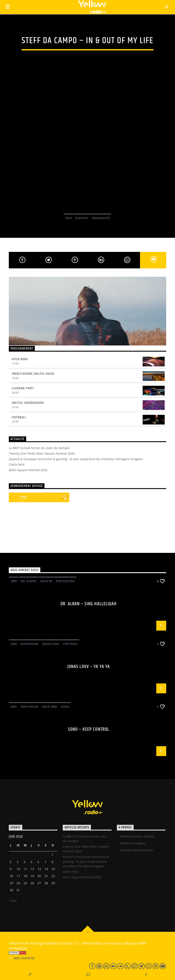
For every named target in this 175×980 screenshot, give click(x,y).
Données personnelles (137, 850)
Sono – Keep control (89, 729)
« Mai (13, 901)
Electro (82, 218)
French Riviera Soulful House (33, 374)
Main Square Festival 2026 (28, 470)
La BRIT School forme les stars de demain (39, 448)
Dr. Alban (29, 581)
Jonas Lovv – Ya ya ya (89, 667)
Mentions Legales (133, 843)
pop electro (65, 581)
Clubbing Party (23, 388)
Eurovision (29, 644)
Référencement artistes (137, 836)
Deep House (29, 707)
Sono (65, 707)
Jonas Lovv (51, 644)
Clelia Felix (17, 464)
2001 (14, 707)
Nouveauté (101, 218)
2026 (14, 644)
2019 (68, 218)
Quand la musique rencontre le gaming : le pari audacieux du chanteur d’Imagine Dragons (76, 459)
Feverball (19, 417)
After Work (20, 359)
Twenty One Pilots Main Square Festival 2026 (42, 453)
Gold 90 (46, 581)
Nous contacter (24, 958)
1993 (14, 581)
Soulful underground (28, 403)
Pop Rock (70, 644)
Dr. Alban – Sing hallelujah (88, 604)
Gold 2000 (49, 707)
